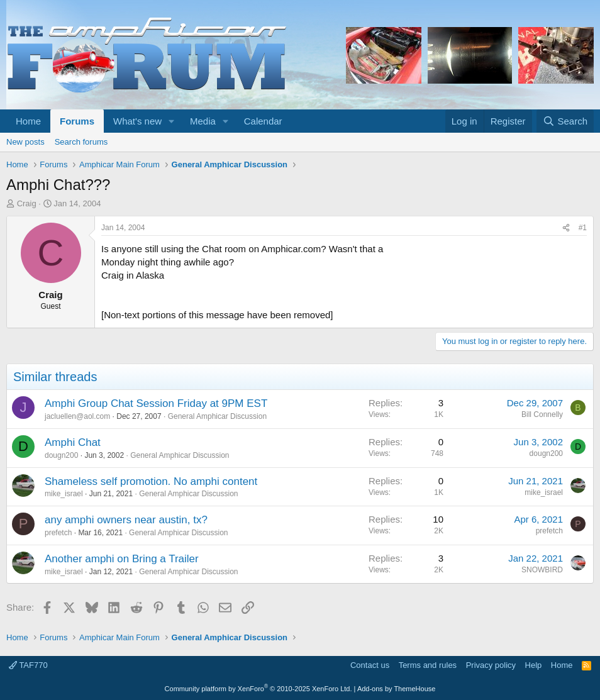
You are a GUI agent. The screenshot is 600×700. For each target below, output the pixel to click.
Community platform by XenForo (258, 689)
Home (28, 121)
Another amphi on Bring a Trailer (122, 559)
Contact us (370, 665)
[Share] (566, 228)
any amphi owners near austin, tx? (126, 520)
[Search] (565, 121)
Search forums (81, 142)
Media (203, 121)
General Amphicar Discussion (217, 416)
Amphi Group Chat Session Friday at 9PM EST (156, 403)
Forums (77, 121)
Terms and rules (428, 665)
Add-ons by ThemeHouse (397, 689)
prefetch (58, 533)
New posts (25, 142)
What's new (137, 121)
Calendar (263, 121)
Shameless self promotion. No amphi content (151, 481)
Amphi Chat (73, 442)
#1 (583, 228)
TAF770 (28, 665)
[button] (172, 121)
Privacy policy (491, 665)
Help (534, 665)
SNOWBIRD (542, 570)
